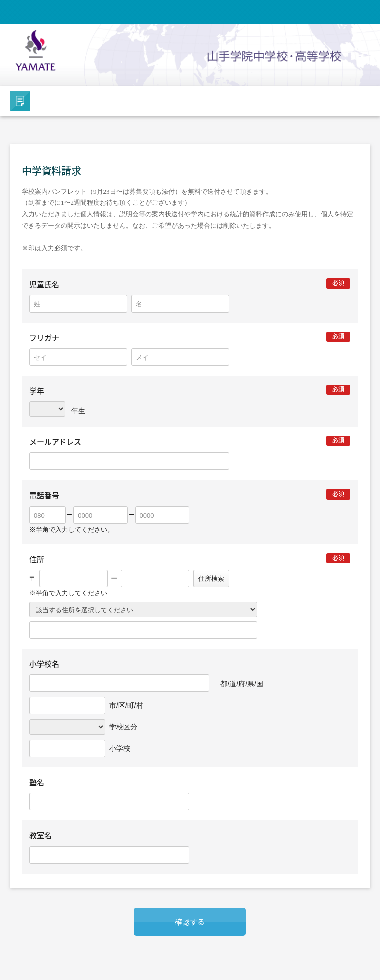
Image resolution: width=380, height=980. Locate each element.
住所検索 (211, 578)
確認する (190, 922)
